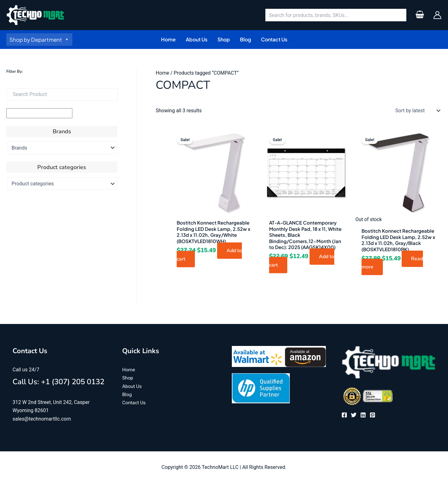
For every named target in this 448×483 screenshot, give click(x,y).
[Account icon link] (437, 15)
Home (162, 73)
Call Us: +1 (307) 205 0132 (58, 382)
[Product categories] (62, 183)
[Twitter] (354, 415)
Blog (127, 394)
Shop (128, 378)
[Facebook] (344, 415)
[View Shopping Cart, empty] (420, 15)
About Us (132, 386)
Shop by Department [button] (39, 40)
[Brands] (62, 148)
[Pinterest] (372, 415)
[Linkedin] (363, 415)
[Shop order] (416, 111)
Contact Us (135, 403)
